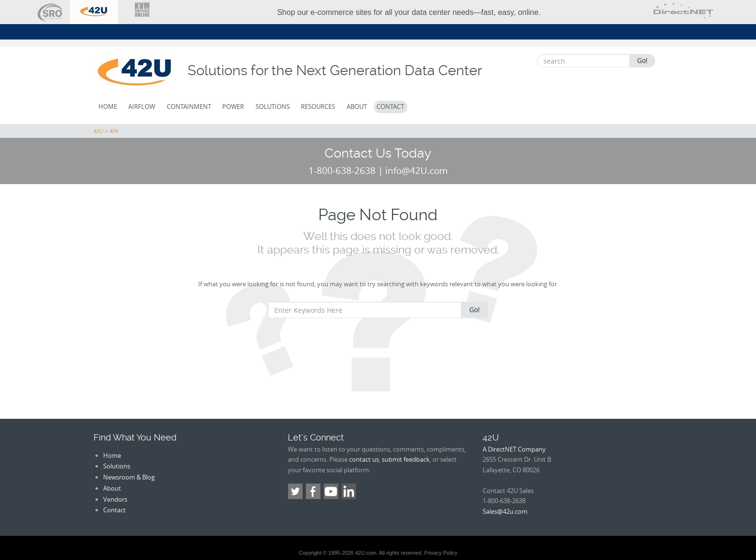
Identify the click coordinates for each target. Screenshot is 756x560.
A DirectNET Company (514, 449)
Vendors (115, 499)
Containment (189, 107)
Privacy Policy (441, 553)
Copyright (310, 553)
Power (233, 107)
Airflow (142, 107)
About (357, 107)
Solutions (273, 107)
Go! (642, 60)
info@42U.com (417, 171)
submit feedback (406, 459)
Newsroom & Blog (129, 477)
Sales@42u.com (505, 511)
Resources (318, 107)
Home (108, 107)
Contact (390, 107)
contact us (364, 459)
